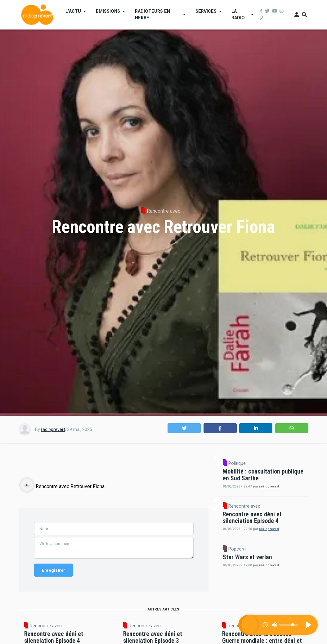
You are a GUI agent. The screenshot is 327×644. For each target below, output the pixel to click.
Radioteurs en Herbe (152, 14)
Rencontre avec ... (166, 211)
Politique (290, 463)
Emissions (108, 11)
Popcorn (237, 586)
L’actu (73, 11)
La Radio (238, 14)
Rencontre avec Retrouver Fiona (70, 578)
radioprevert (53, 429)
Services (206, 11)
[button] (184, 428)
